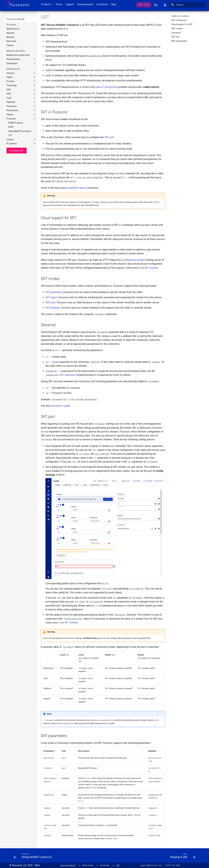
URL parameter (68, 375)
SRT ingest (51, 297)
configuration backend (135, 260)
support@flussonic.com (151, 865)
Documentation (85, 4)
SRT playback (53, 308)
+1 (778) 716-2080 (172, 865)
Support (70, 4)
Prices (59, 4)
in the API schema (148, 268)
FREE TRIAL (144, 5)
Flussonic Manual (15, 19)
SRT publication (54, 292)
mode (55, 362)
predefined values (76, 188)
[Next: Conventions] (111, 856)
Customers (102, 4)
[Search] (187, 5)
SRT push (51, 302)
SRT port (109, 137)
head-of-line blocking (107, 87)
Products (46, 4)
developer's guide (61, 406)
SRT (118, 865)
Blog (114, 4)
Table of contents (180, 16)
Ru (156, 5)
